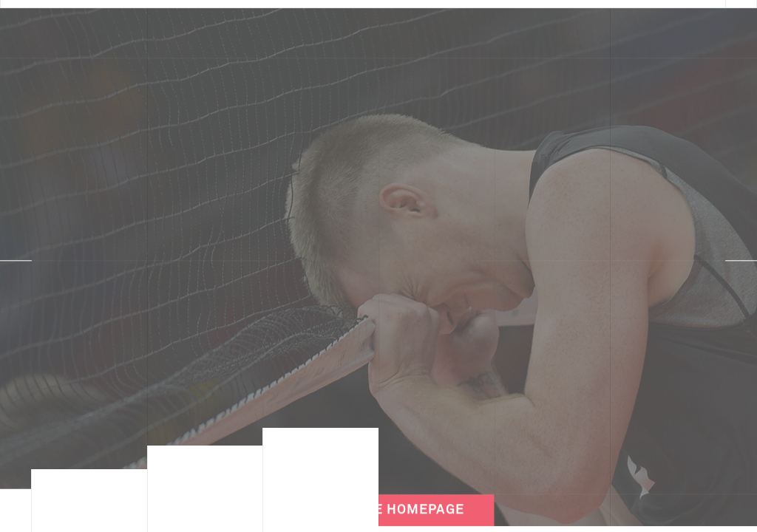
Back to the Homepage (378, 497)
